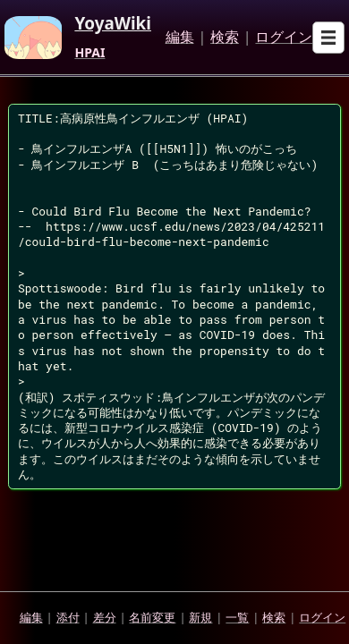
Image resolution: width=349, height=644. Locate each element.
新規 (200, 617)
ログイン (284, 38)
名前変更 (152, 617)
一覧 (237, 617)
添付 (68, 617)
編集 (180, 38)
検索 (225, 38)
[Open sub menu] (328, 38)
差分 (105, 617)
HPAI (89, 53)
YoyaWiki (113, 24)
